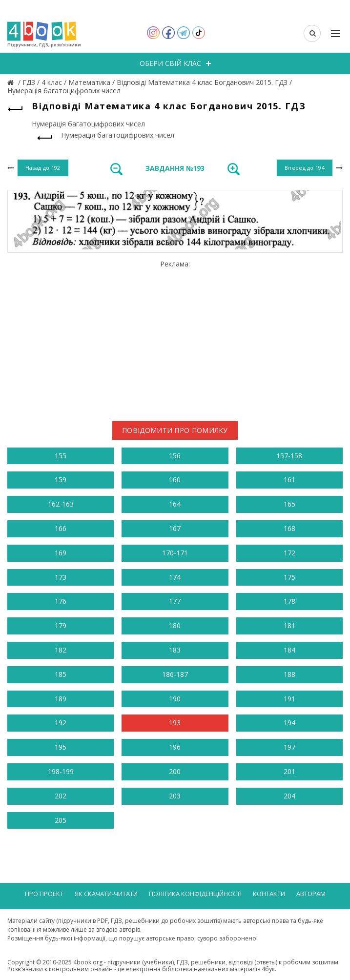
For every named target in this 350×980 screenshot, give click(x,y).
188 (289, 674)
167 (175, 528)
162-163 (61, 504)
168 (289, 528)
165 (289, 504)
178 (289, 601)
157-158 (289, 456)
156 (175, 456)
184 (289, 650)
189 (61, 699)
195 (61, 747)
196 (175, 747)
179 (61, 625)
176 (61, 601)
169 (61, 553)
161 (289, 480)
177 (175, 601)
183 (175, 650)
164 (175, 504)
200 (175, 771)
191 (289, 699)
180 (175, 625)
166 (61, 528)
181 (289, 625)
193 (175, 723)
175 (289, 577)
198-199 (61, 771)
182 (61, 650)
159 (61, 480)
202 (61, 796)
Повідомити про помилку (175, 430)
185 (61, 674)
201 (289, 771)
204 (289, 796)
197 (289, 747)
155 (61, 456)
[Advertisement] (175, 337)
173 (61, 577)
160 (175, 480)
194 (289, 723)
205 (61, 820)
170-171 (175, 553)
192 (61, 723)
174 (175, 577)
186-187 (175, 674)
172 (289, 553)
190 (175, 699)
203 (175, 796)
